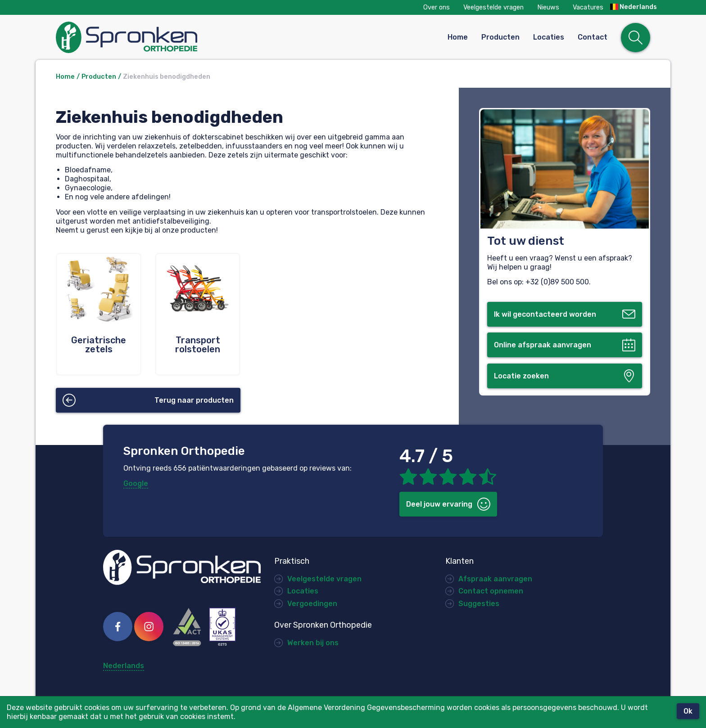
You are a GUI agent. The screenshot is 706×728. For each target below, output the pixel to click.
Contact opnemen (491, 591)
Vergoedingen (312, 604)
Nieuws (548, 7)
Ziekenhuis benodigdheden (167, 77)
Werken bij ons (313, 643)
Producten (500, 37)
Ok (688, 711)
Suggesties (479, 604)
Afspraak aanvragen (495, 579)
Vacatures (588, 7)
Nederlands (634, 7)
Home (458, 37)
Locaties (549, 37)
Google (136, 483)
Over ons (437, 7)
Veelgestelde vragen (493, 7)
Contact (593, 37)
